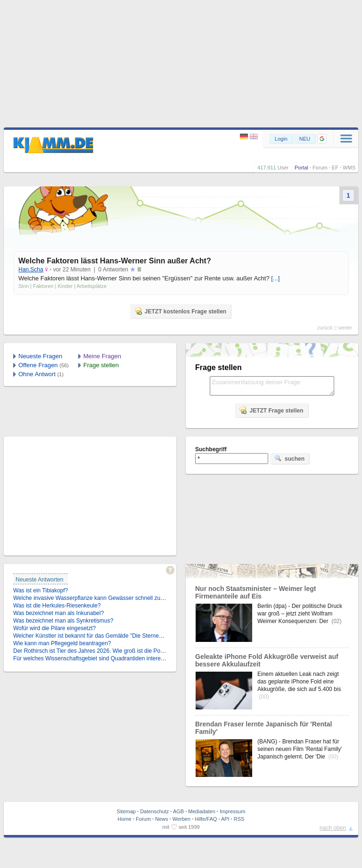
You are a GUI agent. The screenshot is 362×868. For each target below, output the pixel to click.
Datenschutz (154, 811)
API (225, 819)
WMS (349, 168)
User (283, 168)
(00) (264, 697)
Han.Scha (31, 270)
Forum (320, 168)
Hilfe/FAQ (206, 819)
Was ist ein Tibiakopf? (41, 590)
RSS (239, 819)
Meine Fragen (102, 356)
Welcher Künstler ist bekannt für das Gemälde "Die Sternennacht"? (97, 636)
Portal (301, 168)
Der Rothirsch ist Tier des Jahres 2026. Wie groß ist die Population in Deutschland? (118, 651)
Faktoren (43, 286)
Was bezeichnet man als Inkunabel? (58, 613)
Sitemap (126, 811)
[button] (322, 139)
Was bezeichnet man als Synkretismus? (63, 621)
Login (281, 139)
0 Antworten (113, 270)
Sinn (24, 286)
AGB (178, 811)
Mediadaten (202, 811)
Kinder (65, 286)
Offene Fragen (38, 365)
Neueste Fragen (40, 356)
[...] (275, 278)
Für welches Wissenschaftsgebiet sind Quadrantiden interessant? (95, 658)
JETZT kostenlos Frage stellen (180, 311)
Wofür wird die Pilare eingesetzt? (54, 628)
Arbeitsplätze (92, 286)
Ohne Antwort (37, 374)
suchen (289, 458)
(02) (336, 621)
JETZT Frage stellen (271, 410)
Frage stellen (101, 365)
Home (125, 819)
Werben (181, 819)
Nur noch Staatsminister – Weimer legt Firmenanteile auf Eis (255, 592)
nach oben (333, 828)
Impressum (232, 811)
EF (335, 168)
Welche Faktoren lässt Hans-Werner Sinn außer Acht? (115, 261)
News (162, 819)
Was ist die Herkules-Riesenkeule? (57, 606)
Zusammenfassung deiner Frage (272, 386)
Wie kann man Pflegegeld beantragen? (62, 643)
